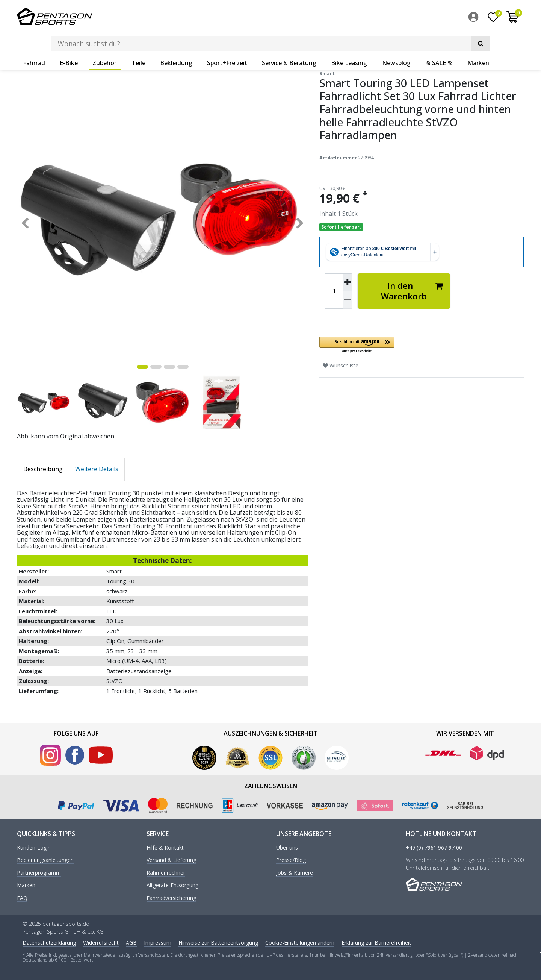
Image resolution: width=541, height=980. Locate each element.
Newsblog (396, 39)
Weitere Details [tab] (97, 469)
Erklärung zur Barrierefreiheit (376, 942)
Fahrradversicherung (171, 897)
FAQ (22, 897)
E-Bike (69, 39)
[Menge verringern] (348, 300)
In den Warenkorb (412, 291)
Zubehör (104, 39)
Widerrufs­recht (101, 942)
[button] (404, 345)
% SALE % (439, 39)
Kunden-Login (34, 847)
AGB (131, 942)
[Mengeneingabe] (334, 291)
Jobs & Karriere (295, 872)
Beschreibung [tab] (43, 469)
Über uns (287, 847)
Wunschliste (341, 365)
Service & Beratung (289, 39)
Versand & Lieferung (171, 860)
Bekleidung (176, 39)
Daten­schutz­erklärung (49, 942)
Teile (138, 39)
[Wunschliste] (493, 18)
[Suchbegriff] (259, 17)
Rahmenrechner (166, 872)
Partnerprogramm (39, 872)
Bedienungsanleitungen (45, 860)
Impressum (158, 942)
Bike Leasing (349, 39)
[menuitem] (475, 18)
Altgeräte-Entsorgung (172, 885)
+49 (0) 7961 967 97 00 (434, 847)
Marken (478, 39)
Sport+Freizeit (227, 39)
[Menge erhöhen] (348, 282)
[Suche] (417, 17)
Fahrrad (34, 39)
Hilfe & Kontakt (165, 847)
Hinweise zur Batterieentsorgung (218, 942)
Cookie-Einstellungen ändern (300, 942)
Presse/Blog (291, 860)
